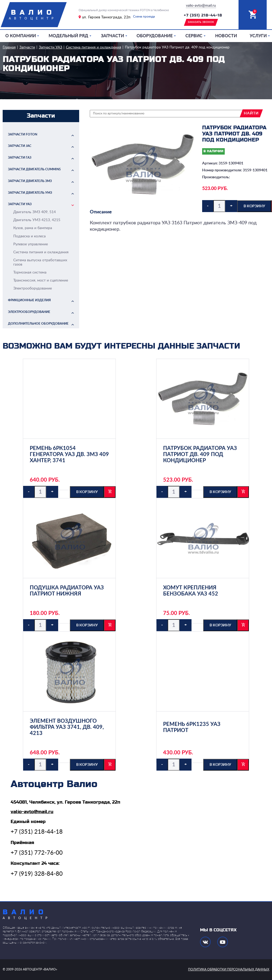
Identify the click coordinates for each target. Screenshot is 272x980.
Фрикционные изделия (29, 300)
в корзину (254, 206)
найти (251, 113)
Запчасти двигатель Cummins (34, 169)
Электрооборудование (29, 312)
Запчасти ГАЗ (20, 158)
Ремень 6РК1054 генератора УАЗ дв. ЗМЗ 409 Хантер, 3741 (69, 454)
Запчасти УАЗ (50, 47)
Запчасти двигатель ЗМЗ (30, 181)
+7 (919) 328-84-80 (37, 874)
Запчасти (112, 36)
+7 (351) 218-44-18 (203, 15)
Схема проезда (144, 16)
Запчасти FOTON (23, 134)
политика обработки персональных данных (229, 969)
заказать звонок (201, 22)
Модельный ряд (68, 36)
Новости (226, 36)
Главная (9, 47)
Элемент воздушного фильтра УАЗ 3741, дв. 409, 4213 (67, 727)
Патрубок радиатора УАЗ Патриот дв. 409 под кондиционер (177, 47)
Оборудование (155, 36)
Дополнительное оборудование (38, 324)
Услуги (258, 36)
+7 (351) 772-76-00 (37, 853)
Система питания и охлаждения (93, 47)
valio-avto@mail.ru (201, 6)
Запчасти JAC (20, 146)
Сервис (194, 36)
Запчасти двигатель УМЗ (30, 193)
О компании (21, 36)
